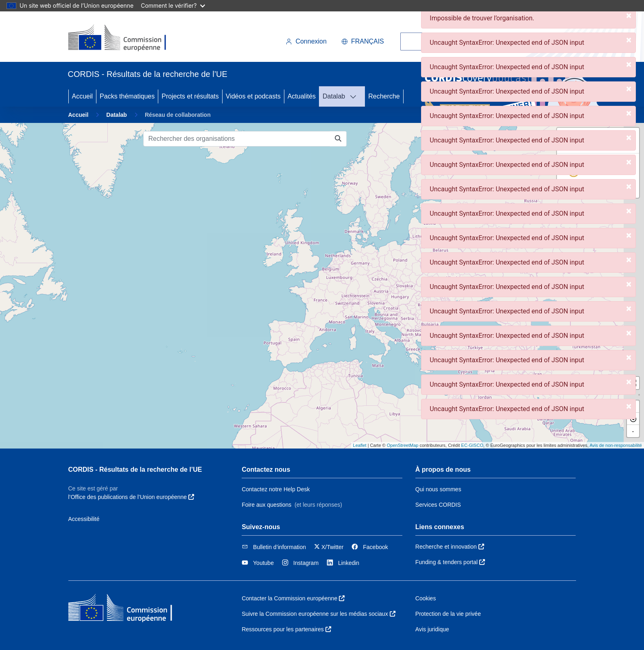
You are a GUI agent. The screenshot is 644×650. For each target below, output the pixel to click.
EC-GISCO (472, 445)
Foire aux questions (266, 505)
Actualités (302, 96)
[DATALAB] (356, 96)
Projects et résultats (190, 96)
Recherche (384, 96)
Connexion (306, 41)
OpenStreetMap (403, 445)
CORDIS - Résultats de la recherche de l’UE (135, 469)
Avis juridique (432, 629)
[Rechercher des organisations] (237, 139)
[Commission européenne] (124, 38)
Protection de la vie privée (448, 614)
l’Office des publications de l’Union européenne (131, 497)
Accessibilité (84, 519)
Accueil (83, 96)
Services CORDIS (438, 505)
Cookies (426, 598)
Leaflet (360, 445)
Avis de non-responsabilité (616, 445)
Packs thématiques (127, 96)
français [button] (363, 41)
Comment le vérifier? (173, 5)
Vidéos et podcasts (253, 96)
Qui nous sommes (438, 489)
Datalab (334, 96)
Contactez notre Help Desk (276, 489)
